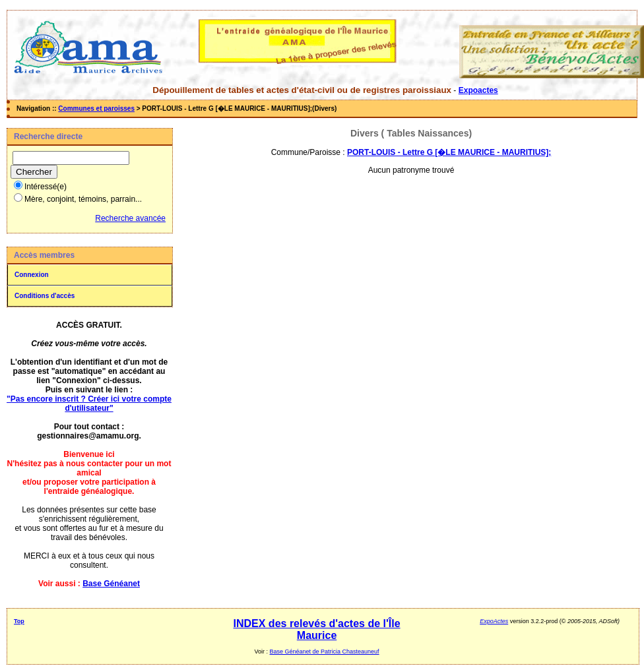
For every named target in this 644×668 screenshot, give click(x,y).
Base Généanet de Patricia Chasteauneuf (325, 652)
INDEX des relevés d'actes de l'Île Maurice (317, 629)
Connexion (32, 275)
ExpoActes (494, 621)
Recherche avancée (130, 218)
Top (19, 621)
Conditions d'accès (45, 296)
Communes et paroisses (96, 108)
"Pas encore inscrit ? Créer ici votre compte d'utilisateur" (89, 404)
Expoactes (478, 90)
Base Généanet (111, 584)
